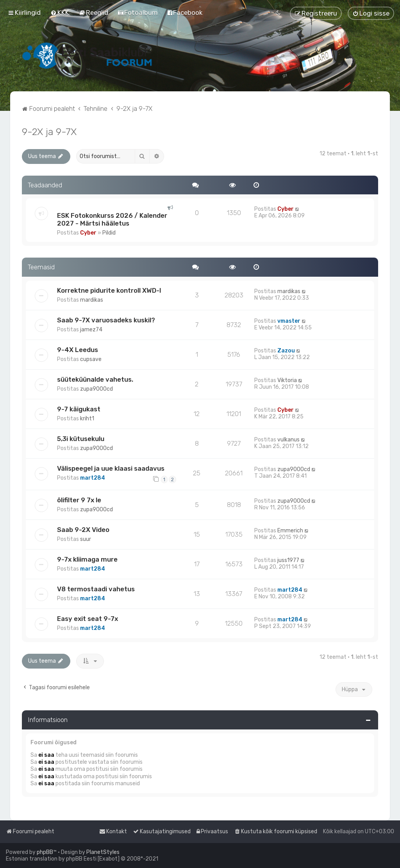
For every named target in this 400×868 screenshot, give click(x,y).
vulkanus (288, 440)
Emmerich (290, 531)
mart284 (93, 478)
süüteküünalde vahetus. (95, 379)
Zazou (286, 351)
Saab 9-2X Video (83, 530)
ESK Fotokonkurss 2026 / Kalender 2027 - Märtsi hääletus (112, 219)
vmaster (289, 321)
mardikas (92, 300)
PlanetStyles (103, 852)
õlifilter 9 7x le (79, 500)
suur (86, 539)
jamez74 (91, 330)
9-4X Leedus (78, 350)
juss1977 (288, 560)
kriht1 (87, 419)
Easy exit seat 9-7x (87, 619)
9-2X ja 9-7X (49, 132)
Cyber (88, 233)
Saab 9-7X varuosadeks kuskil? (106, 320)
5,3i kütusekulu (81, 439)
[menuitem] (60, 12)
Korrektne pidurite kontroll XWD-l (109, 290)
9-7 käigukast (79, 409)
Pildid (109, 233)
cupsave (91, 359)
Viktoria (287, 380)
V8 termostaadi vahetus (96, 589)
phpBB (45, 852)
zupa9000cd (96, 389)
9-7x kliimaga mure (87, 559)
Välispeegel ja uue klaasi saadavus (111, 468)
